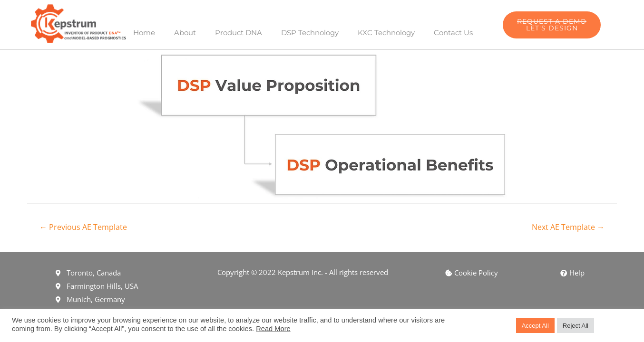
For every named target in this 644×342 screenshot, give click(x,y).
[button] (552, 25)
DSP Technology (310, 33)
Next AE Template (568, 227)
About (185, 33)
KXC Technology (386, 33)
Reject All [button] (576, 326)
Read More (273, 329)
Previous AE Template (83, 227)
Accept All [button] (535, 326)
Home (144, 33)
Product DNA (239, 33)
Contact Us (453, 33)
